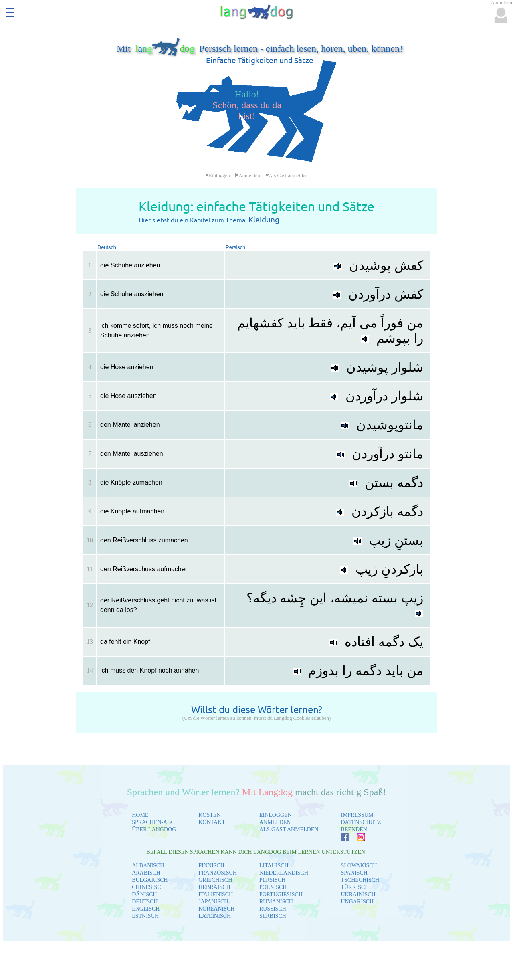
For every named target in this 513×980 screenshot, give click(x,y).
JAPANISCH (213, 902)
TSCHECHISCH (360, 880)
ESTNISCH (145, 916)
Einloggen (218, 176)
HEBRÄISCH (214, 887)
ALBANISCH (148, 866)
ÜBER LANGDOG (154, 829)
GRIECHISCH (215, 880)
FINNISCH (211, 866)
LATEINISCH (215, 916)
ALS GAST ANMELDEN (289, 829)
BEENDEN (354, 829)
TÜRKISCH (355, 887)
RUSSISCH (273, 909)
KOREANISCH (216, 909)
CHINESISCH (148, 887)
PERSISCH (272, 880)
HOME (140, 815)
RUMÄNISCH (276, 902)
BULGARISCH (150, 880)
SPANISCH (354, 873)
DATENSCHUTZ (361, 822)
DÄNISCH (144, 894)
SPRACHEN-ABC (153, 822)
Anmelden (247, 176)
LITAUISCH (274, 866)
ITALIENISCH (216, 894)
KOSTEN (209, 815)
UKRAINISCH (358, 894)
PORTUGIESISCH (281, 894)
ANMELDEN (275, 822)
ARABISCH (146, 873)
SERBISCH (273, 916)
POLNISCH (273, 887)
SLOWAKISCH (359, 866)
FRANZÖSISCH (218, 873)
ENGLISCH (146, 909)
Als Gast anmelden (287, 176)
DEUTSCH (145, 902)
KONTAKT (212, 822)
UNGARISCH (357, 902)
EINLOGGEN (276, 815)
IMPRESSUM (357, 815)
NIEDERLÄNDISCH (284, 873)
